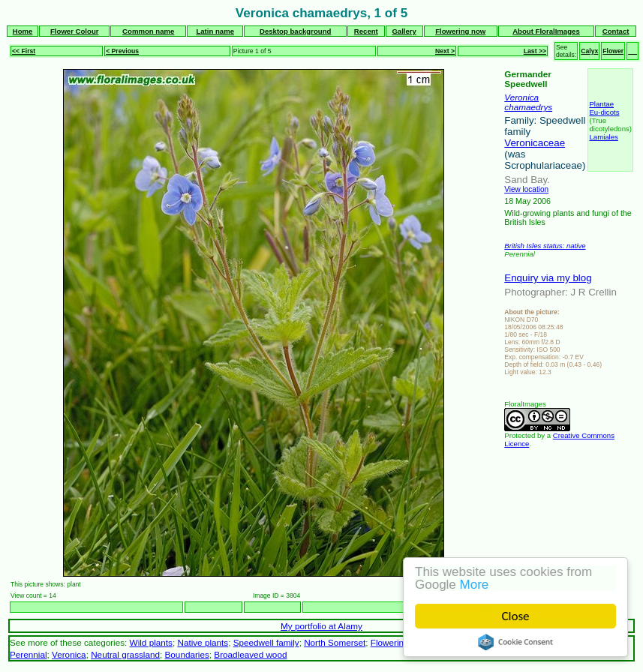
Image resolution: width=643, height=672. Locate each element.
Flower (613, 51)
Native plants (203, 642)
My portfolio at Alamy (321, 626)
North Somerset (335, 642)
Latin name (215, 31)
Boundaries (187, 654)
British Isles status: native (545, 246)
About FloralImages (546, 31)
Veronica (521, 97)
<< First (24, 51)
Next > (445, 51)
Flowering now (460, 31)
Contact (616, 31)
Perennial (29, 654)
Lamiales (603, 137)
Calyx (589, 51)
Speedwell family (266, 642)
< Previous (122, 51)
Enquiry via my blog (548, 278)
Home (23, 31)
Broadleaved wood (250, 654)
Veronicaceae (535, 143)
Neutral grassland (125, 654)
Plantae (601, 104)
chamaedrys (528, 107)
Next (489, 607)
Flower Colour (75, 31)
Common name (148, 31)
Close (516, 616)
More (475, 585)
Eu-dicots (604, 112)
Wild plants (151, 642)
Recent (366, 31)
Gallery (404, 31)
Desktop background (295, 31)
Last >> (535, 51)
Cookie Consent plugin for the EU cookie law (515, 642)
